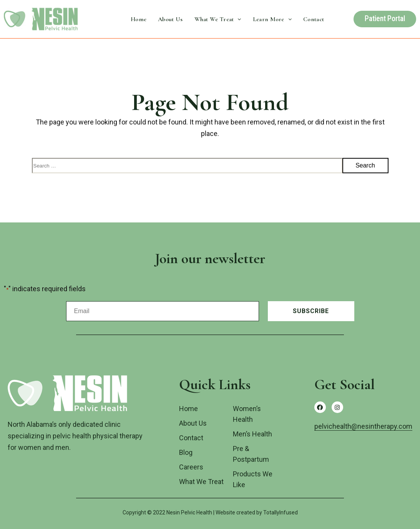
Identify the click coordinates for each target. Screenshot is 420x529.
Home (139, 19)
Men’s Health (252, 434)
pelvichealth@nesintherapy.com (363, 426)
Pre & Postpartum (251, 454)
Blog (186, 452)
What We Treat (218, 19)
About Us (170, 19)
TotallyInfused (281, 512)
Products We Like (253, 479)
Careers (191, 467)
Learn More (272, 19)
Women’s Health (247, 414)
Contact (314, 19)
